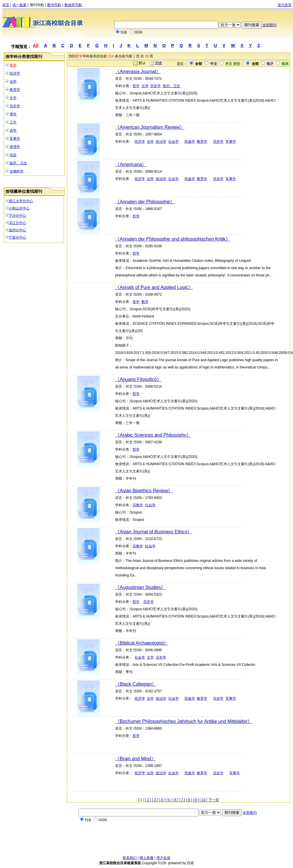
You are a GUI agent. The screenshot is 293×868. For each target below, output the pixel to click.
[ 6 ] (175, 800)
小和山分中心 (19, 208)
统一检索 (19, 5)
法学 (13, 82)
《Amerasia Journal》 (138, 72)
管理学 (15, 147)
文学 (13, 98)
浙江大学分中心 (21, 201)
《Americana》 (131, 164)
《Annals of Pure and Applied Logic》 (154, 287)
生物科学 (17, 171)
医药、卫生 (18, 163)
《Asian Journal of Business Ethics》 (153, 532)
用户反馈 (163, 858)
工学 (13, 122)
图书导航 (54, 5)
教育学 (15, 90)
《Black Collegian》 (136, 684)
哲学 (13, 65)
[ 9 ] (196, 800)
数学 (145, 302)
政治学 (161, 142)
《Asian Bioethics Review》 (144, 491)
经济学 (15, 73)
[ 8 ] (189, 800)
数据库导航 (73, 5)
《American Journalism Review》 (150, 127)
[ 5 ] (169, 800)
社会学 (174, 142)
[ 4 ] (162, 800)
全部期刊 (269, 25)
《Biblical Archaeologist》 (142, 643)
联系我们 (130, 858)
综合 (13, 155)
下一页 (214, 800)
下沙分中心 (17, 216)
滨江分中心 (17, 223)
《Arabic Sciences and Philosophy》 (153, 435)
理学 (13, 114)
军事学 (15, 139)
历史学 (15, 106)
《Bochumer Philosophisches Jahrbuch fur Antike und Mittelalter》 (184, 721)
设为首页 (285, 5)
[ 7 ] (182, 800)
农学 (13, 130)
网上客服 (146, 858)
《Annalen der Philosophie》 (145, 202)
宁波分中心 (17, 237)
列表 (159, 63)
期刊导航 (37, 5)
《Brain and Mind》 (135, 759)
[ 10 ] (204, 800)
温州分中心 (17, 230)
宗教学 (138, 505)
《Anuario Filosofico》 (138, 379)
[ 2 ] (148, 800)
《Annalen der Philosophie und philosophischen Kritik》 (173, 239)
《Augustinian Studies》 (140, 587)
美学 (136, 302)
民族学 (190, 142)
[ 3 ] (155, 800)
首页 (6, 5)
